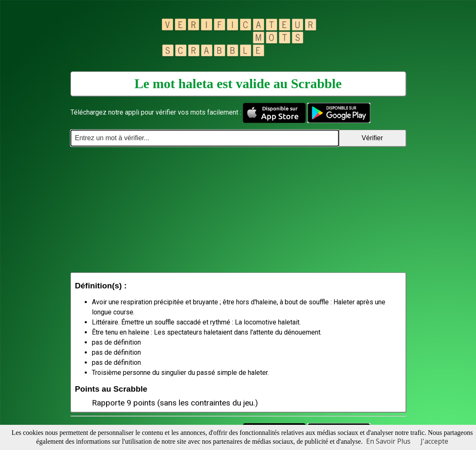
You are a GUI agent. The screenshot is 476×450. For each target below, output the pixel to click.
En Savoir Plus (388, 441)
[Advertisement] (238, 209)
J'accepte (434, 441)
